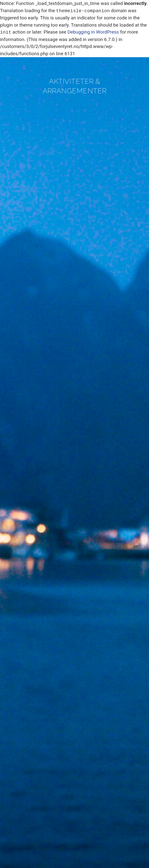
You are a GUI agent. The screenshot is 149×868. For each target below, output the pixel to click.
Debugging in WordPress (93, 32)
